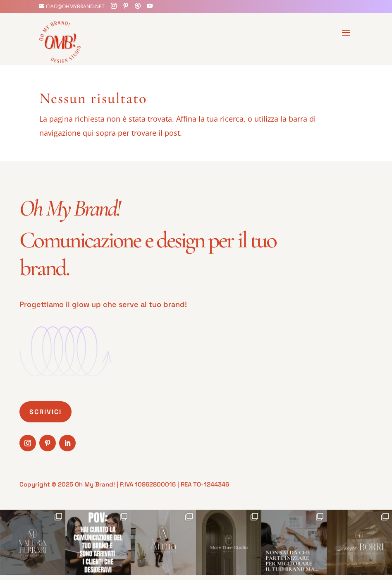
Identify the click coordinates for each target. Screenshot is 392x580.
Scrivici (45, 412)
